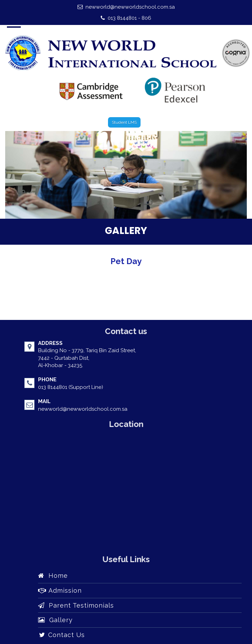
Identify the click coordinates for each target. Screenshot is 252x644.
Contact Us (61, 635)
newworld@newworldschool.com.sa (126, 7)
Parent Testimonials (76, 605)
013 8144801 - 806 (126, 18)
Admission (60, 590)
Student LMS (124, 122)
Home (53, 576)
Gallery (55, 620)
